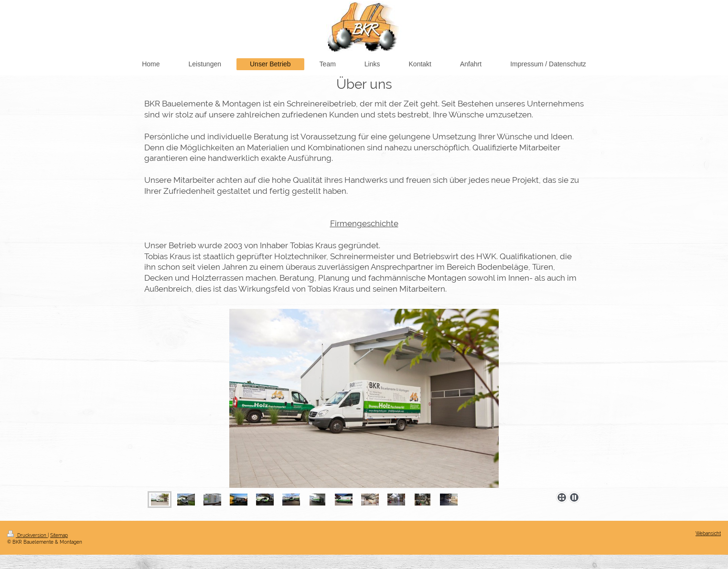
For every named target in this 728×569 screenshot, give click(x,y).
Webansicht (708, 533)
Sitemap (59, 535)
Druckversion (27, 535)
